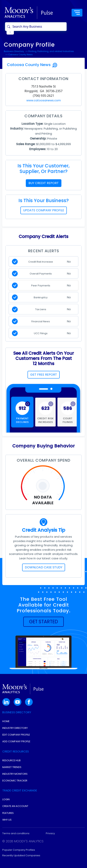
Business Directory (14, 51)
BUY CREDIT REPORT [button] (44, 183)
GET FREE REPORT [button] (44, 375)
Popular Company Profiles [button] (19, 850)
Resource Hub (11, 760)
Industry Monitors (15, 774)
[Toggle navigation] (77, 13)
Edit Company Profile (16, 735)
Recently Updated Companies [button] (21, 855)
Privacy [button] (50, 833)
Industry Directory (15, 728)
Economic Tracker (15, 781)
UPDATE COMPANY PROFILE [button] (44, 210)
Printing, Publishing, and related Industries (51, 51)
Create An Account (15, 806)
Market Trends (12, 767)
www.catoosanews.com (44, 100)
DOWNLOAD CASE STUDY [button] (44, 567)
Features (8, 813)
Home (6, 721)
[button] (43, 622)
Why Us (7, 820)
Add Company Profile (16, 741)
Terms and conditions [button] (16, 833)
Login (6, 799)
